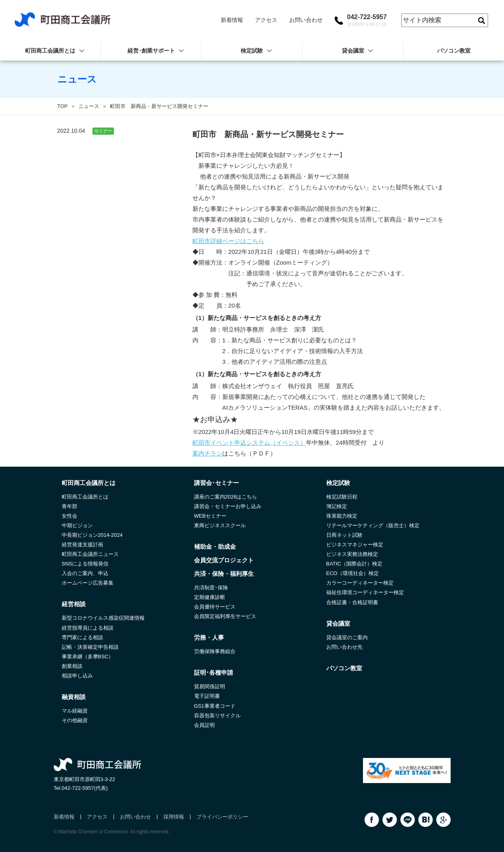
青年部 (70, 506)
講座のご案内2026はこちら (226, 497)
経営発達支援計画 (82, 545)
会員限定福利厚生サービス (225, 616)
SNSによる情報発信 (85, 564)
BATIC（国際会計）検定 (354, 564)
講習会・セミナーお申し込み (228, 506)
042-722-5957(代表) (85, 788)
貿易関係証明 (210, 686)
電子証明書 (207, 696)
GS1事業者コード (215, 706)
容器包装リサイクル (217, 716)
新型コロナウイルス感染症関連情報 (103, 618)
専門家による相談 (82, 637)
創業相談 (72, 666)
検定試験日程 (342, 497)
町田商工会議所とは (85, 497)
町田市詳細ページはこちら (228, 241)
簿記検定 (337, 506)
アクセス (266, 20)
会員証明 (204, 725)
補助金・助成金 (215, 547)
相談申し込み (77, 676)
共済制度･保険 (211, 588)
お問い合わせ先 (344, 647)
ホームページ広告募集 (88, 583)
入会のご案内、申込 (85, 573)
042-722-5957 (367, 20)
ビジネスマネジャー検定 (355, 545)
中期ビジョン (77, 525)
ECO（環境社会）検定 (353, 573)
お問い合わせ (306, 20)
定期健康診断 (210, 597)
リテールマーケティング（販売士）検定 (373, 525)
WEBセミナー (210, 516)
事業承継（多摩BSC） (88, 657)
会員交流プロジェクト (224, 560)
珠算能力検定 (342, 516)
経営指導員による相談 (88, 628)
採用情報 (174, 817)
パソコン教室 (454, 51)
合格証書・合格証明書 (352, 602)
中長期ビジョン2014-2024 (92, 535)
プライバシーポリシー (222, 817)
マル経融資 (75, 711)
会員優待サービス (215, 607)
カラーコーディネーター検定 (360, 583)
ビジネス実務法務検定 (352, 554)
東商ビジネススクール (220, 525)
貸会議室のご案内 (347, 637)
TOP (63, 106)
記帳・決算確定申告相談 (90, 647)
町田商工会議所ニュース (90, 554)
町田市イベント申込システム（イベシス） (249, 443)
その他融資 (75, 720)
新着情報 (232, 20)
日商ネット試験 (344, 535)
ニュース (89, 106)
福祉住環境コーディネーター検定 (365, 592)
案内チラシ (207, 453)
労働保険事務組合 (215, 651)
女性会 (70, 516)
